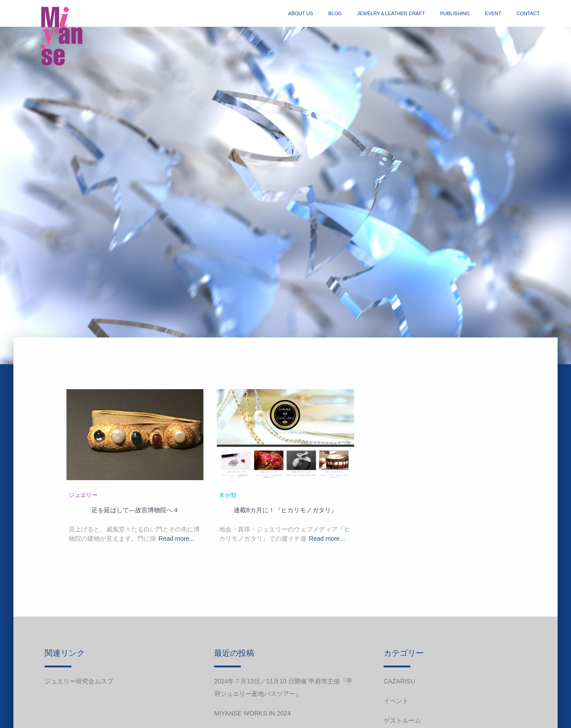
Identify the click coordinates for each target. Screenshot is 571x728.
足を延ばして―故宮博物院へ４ (135, 510)
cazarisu (399, 681)
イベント (396, 701)
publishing (455, 13)
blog (335, 13)
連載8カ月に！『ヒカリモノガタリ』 (285, 510)
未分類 (228, 495)
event (493, 13)
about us (301, 13)
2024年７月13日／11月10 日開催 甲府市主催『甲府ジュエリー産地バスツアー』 (283, 687)
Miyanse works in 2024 (252, 713)
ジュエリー (83, 495)
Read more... (176, 539)
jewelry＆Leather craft (391, 13)
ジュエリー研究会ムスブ (79, 681)
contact (528, 13)
